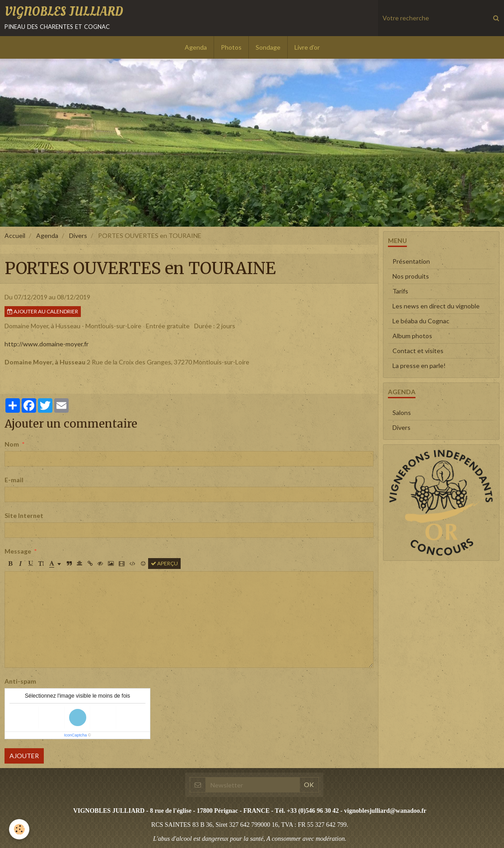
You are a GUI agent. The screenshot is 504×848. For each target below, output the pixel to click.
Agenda (196, 47)
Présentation (411, 261)
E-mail (14, 480)
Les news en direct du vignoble (436, 306)
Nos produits (411, 276)
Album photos (412, 336)
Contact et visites (418, 351)
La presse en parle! (419, 366)
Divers (78, 235)
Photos (231, 47)
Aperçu (164, 563)
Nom (12, 444)
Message (18, 551)
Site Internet (24, 515)
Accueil (15, 235)
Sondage (268, 47)
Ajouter (24, 756)
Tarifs (400, 291)
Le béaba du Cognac (421, 321)
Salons (402, 412)
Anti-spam (20, 681)
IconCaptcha (76, 735)
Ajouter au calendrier (43, 311)
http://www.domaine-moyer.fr (47, 344)
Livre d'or (307, 47)
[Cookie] (19, 829)
